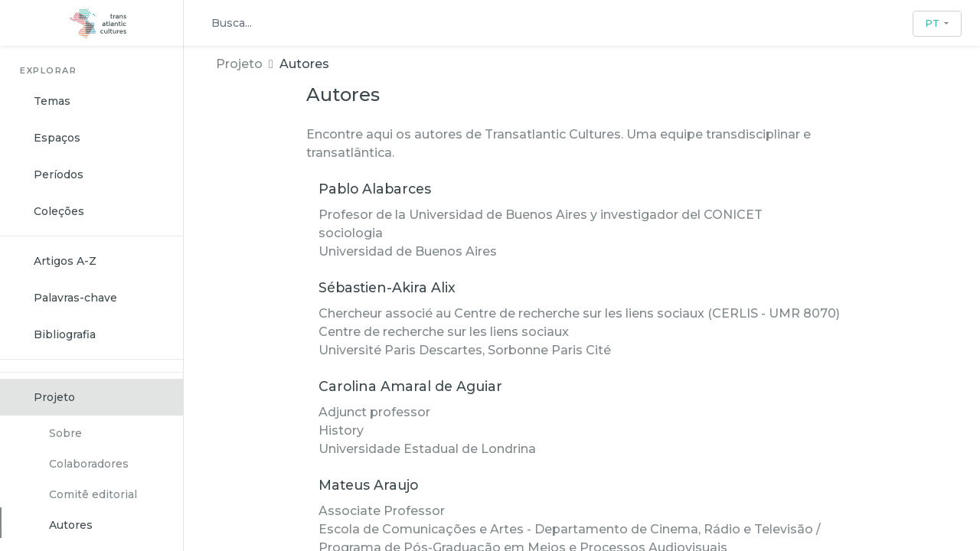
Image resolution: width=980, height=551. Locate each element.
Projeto (54, 397)
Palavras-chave (75, 298)
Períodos (59, 174)
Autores (71, 525)
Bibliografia (65, 334)
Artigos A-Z (65, 261)
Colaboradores (89, 464)
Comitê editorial (93, 494)
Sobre (65, 433)
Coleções (59, 211)
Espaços (57, 138)
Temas (52, 101)
